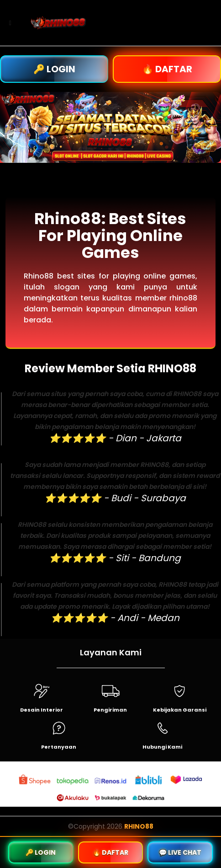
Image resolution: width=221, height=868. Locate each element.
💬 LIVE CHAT (180, 852)
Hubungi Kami (162, 747)
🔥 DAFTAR (167, 69)
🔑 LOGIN (54, 69)
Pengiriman (110, 710)
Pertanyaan (59, 747)
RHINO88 (139, 826)
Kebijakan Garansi (180, 710)
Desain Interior (42, 710)
